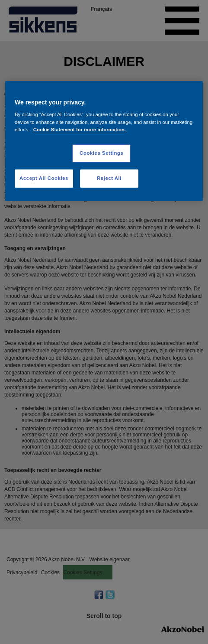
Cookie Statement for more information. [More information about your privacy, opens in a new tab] (80, 130)
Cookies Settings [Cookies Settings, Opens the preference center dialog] (101, 153)
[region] (104, 141)
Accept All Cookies (44, 178)
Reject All (109, 178)
